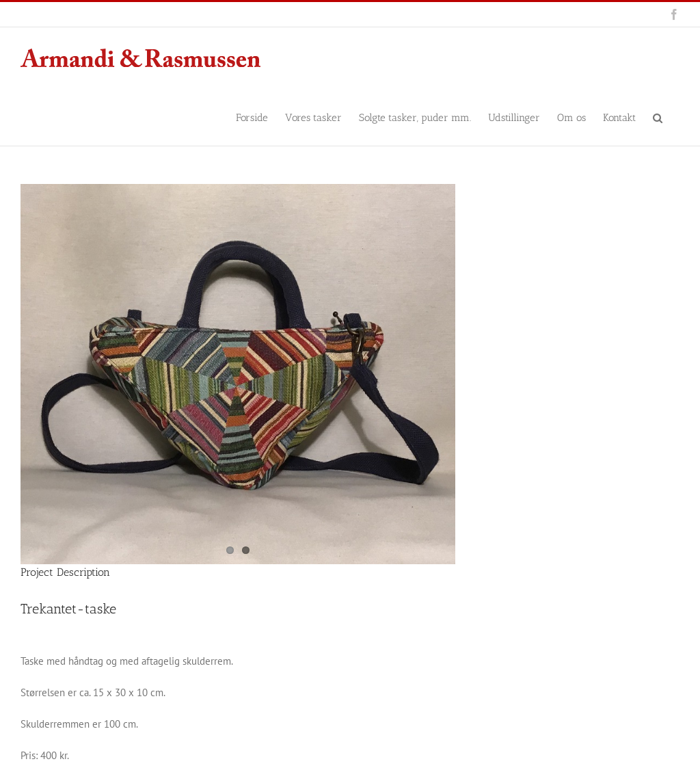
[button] (658, 117)
